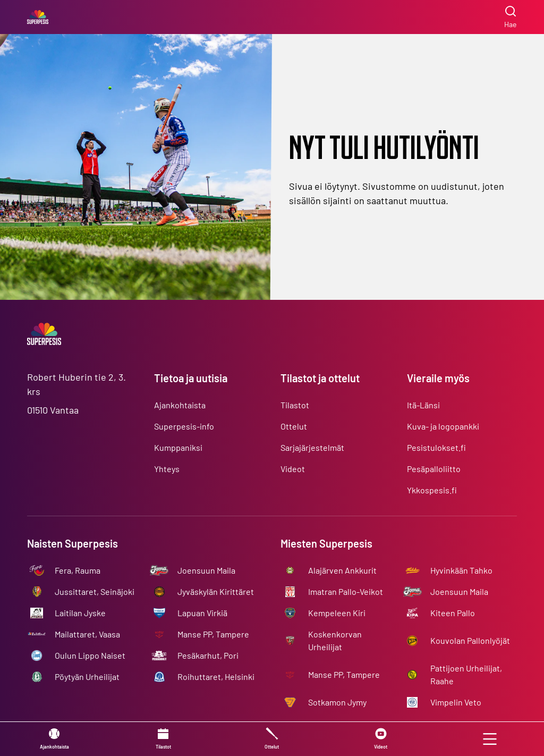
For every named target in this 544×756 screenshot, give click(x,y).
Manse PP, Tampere (213, 634)
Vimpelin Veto (456, 702)
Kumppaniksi (178, 447)
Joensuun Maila (206, 570)
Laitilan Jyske (80, 613)
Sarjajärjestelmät (312, 447)
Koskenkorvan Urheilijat (335, 640)
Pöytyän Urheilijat (87, 677)
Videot (293, 469)
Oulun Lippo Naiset (90, 655)
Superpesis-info (184, 426)
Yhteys (167, 469)
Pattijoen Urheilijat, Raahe (466, 674)
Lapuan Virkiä (202, 613)
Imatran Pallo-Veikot (346, 591)
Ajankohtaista (180, 405)
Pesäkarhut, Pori (208, 655)
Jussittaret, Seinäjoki (95, 591)
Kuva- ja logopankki (443, 426)
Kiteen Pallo (453, 613)
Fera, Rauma (78, 570)
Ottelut (294, 426)
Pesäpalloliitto (434, 469)
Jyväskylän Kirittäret (216, 591)
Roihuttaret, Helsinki (216, 677)
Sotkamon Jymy (337, 702)
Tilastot (295, 405)
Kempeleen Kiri (337, 613)
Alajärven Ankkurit (342, 570)
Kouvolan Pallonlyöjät (470, 640)
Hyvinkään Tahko (461, 570)
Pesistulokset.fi (436, 447)
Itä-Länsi (423, 405)
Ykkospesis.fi (432, 490)
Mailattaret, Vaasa (87, 634)
